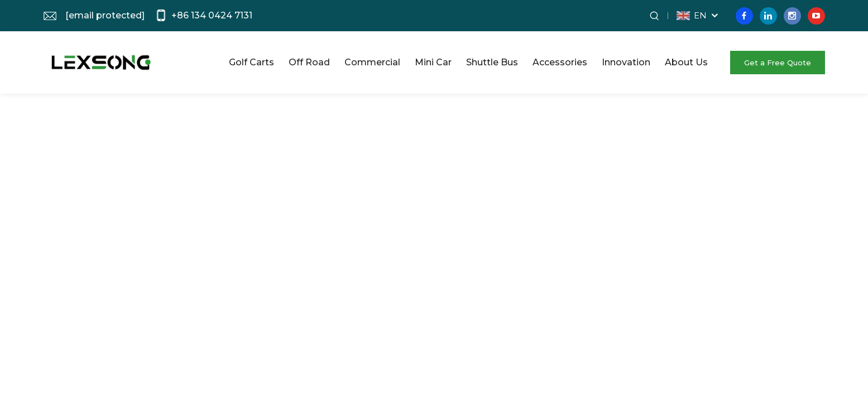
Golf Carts (251, 62)
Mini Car (433, 62)
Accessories (560, 62)
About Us (686, 62)
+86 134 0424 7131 (212, 15)
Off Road (309, 62)
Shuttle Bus (492, 62)
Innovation (626, 62)
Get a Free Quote (778, 63)
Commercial (372, 62)
